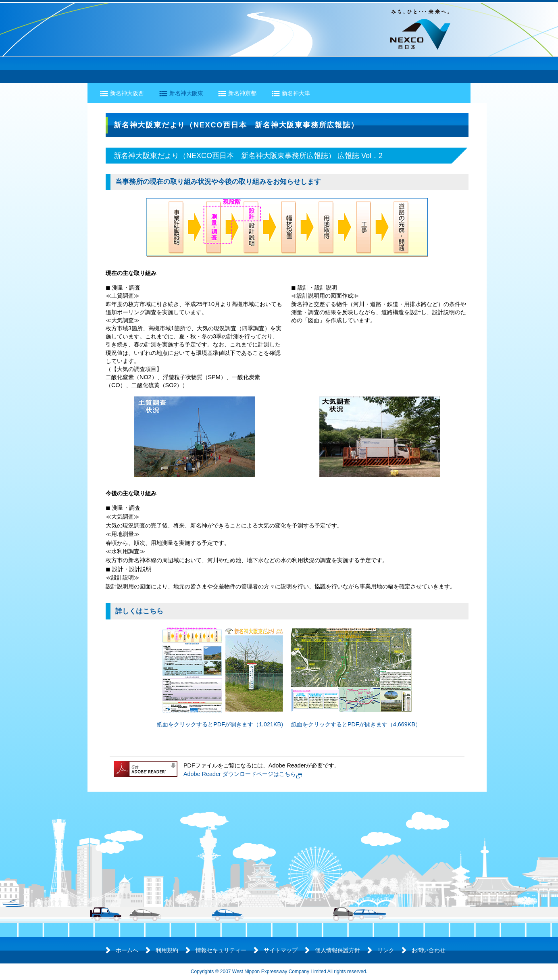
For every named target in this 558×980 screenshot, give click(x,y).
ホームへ (127, 950)
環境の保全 (243, 70)
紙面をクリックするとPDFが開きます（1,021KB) (220, 724)
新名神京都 (242, 93)
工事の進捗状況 (179, 70)
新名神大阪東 (186, 93)
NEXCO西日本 (420, 29)
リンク (386, 950)
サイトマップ (281, 950)
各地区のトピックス (313, 70)
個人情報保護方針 (337, 950)
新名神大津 (296, 93)
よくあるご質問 (437, 70)
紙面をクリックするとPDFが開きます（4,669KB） (356, 724)
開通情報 (379, 70)
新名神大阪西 (127, 93)
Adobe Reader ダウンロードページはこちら (240, 774)
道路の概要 (116, 70)
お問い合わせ (429, 950)
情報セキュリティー (221, 950)
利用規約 (167, 950)
